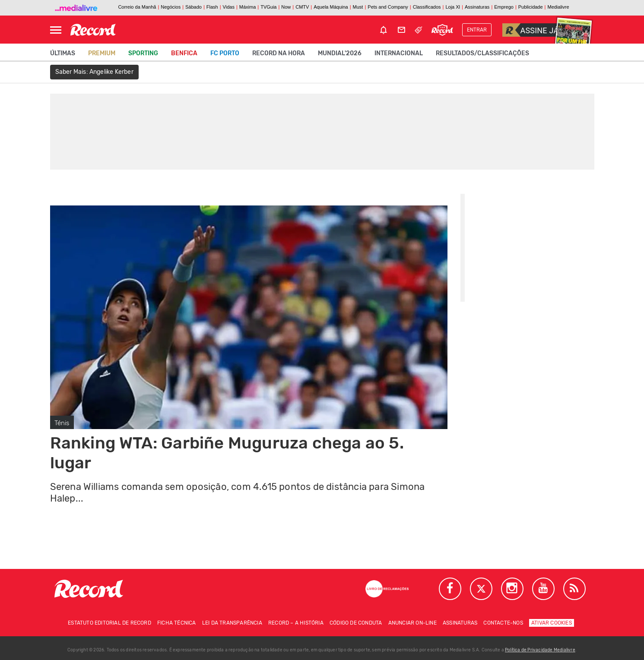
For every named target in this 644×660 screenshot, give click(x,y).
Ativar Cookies (552, 623)
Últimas (63, 53)
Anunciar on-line (412, 623)
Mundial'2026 (340, 53)
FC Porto (225, 53)
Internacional (399, 53)
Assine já (531, 30)
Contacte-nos (503, 623)
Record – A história (296, 623)
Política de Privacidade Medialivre (540, 650)
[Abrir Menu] (56, 30)
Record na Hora (279, 53)
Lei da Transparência (232, 623)
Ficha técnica (177, 623)
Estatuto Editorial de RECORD (109, 623)
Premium (102, 53)
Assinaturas (460, 623)
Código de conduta (356, 623)
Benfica (184, 53)
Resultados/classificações (482, 53)
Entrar (477, 30)
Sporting (143, 53)
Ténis (62, 423)
